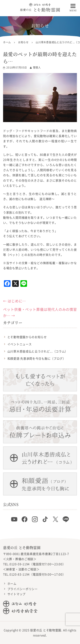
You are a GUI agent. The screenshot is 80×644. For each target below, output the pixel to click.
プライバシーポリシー (23, 589)
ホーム (12, 583)
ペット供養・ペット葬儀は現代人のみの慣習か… (40, 312)
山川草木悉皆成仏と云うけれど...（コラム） (38, 351)
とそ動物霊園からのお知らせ (27, 337)
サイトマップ (16, 594)
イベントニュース (20, 344)
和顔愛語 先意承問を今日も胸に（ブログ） (37, 358)
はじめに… (15, 301)
